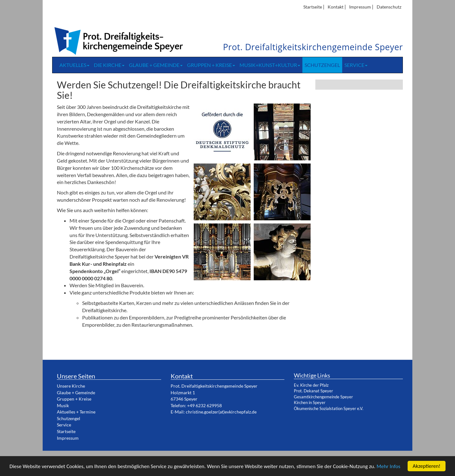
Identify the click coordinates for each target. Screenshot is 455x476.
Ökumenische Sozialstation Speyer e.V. (329, 408)
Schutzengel (322, 65)
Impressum (360, 7)
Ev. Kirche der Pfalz (311, 385)
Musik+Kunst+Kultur (270, 65)
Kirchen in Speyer (310, 402)
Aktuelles (74, 65)
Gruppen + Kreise (211, 65)
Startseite (313, 7)
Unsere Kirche (71, 386)
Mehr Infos (388, 466)
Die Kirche (109, 65)
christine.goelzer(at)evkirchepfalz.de (221, 412)
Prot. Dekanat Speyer (313, 391)
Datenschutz (389, 7)
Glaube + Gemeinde (156, 65)
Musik (63, 405)
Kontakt (336, 7)
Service (356, 65)
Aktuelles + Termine (76, 412)
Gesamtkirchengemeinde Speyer (323, 397)
